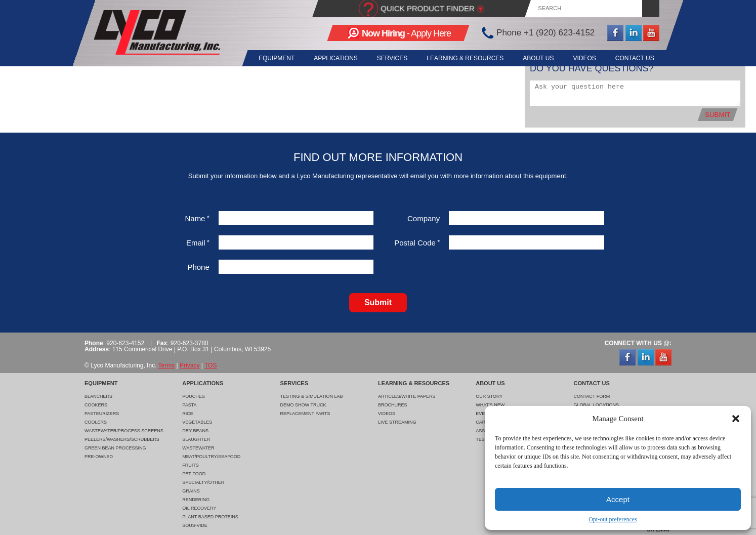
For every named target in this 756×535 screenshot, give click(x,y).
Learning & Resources (460, 58)
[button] (736, 419)
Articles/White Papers (407, 396)
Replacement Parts (305, 414)
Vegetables (197, 422)
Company (424, 218)
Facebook (615, 33)
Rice (188, 414)
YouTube (651, 33)
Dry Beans (195, 431)
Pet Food (194, 474)
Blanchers (98, 396)
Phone (198, 267)
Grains (191, 491)
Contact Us (635, 58)
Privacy (190, 365)
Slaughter (196, 439)
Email (198, 243)
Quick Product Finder (428, 8)
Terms (167, 365)
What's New (490, 405)
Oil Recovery (199, 508)
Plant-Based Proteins (210, 517)
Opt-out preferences (613, 519)
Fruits (191, 465)
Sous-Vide (195, 525)
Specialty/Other (203, 482)
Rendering (196, 500)
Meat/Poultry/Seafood (211, 457)
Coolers (96, 422)
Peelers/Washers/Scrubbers (122, 439)
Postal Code (417, 243)
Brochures (393, 405)
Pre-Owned (99, 457)
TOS (211, 365)
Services (386, 58)
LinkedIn (634, 33)
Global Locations (596, 405)
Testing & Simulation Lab (312, 396)
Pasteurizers (102, 414)
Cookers (96, 405)
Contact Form (592, 396)
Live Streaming (397, 422)
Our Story (489, 396)
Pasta (189, 405)
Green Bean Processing (115, 448)
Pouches (194, 396)
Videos (583, 58)
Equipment (266, 58)
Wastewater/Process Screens (124, 431)
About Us (535, 58)
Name (197, 218)
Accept (618, 499)
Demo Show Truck (303, 405)
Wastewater (198, 448)
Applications (327, 58)
